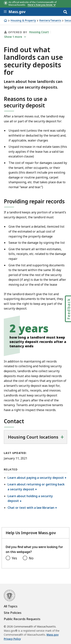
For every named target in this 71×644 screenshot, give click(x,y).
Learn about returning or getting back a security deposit (36, 487)
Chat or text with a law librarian (31, 508)
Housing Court (39, 32)
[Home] (5, 20)
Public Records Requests (22, 619)
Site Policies (13, 613)
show (14, 37)
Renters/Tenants (50, 21)
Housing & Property (23, 21)
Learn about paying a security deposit (36, 478)
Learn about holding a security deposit (30, 499)
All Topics (11, 606)
